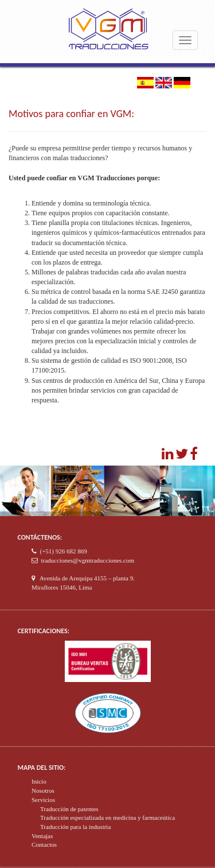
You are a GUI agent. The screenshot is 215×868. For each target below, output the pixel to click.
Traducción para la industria (75, 827)
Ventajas (42, 836)
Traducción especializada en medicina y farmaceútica (107, 817)
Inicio (39, 781)
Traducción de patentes (69, 809)
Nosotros (43, 790)
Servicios (43, 800)
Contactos (44, 844)
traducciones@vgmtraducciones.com (88, 560)
